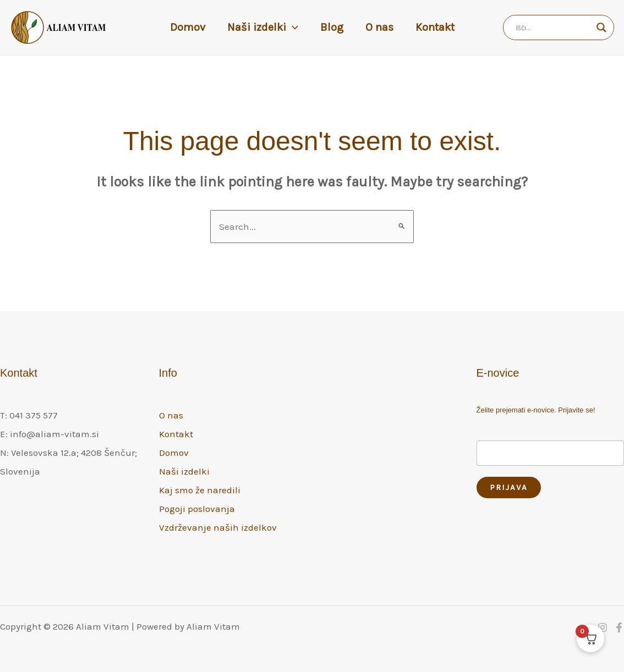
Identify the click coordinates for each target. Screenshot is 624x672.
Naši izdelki (263, 27)
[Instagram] (603, 627)
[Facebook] (619, 627)
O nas (379, 27)
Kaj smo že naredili (200, 490)
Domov (188, 27)
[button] (292, 27)
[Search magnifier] (601, 27)
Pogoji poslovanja (197, 509)
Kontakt (435, 27)
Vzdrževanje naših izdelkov (218, 527)
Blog (332, 27)
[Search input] (554, 27)
